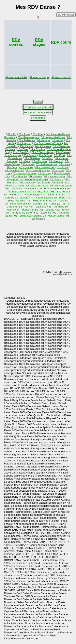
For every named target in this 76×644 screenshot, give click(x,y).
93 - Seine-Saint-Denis (27, 216)
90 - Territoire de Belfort (20, 213)
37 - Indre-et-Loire (46, 164)
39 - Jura (12, 167)
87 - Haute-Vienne (27, 210)
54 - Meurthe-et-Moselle (34, 179)
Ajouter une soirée (16, 77)
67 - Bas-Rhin (41, 192)
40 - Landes (26, 167)
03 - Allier (38, 134)
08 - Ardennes (27, 140)
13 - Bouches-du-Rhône (48, 143)
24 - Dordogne (13, 155)
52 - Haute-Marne (55, 176)
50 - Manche (20, 176)
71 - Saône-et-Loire (54, 195)
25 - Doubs (30, 155)
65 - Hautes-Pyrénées (51, 188)
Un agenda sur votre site (38, 107)
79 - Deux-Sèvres (15, 204)
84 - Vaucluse (38, 207)
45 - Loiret (58, 170)
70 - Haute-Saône (30, 195)
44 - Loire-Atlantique (38, 170)
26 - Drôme (45, 155)
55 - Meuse (57, 179)
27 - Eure (59, 155)
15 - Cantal (26, 146)
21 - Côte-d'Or (21, 152)
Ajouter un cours (61, 77)
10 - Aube (58, 140)
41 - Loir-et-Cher (45, 167)
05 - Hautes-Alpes (28, 137)
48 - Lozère (45, 173)
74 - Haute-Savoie (41, 198)
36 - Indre (28, 164)
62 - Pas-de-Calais (37, 185)
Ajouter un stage (39, 77)
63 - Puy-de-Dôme (61, 185)
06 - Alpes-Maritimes (53, 137)
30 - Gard (48, 158)
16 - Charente (43, 146)
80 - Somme (35, 204)
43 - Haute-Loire (15, 170)
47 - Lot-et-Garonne (24, 173)
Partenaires (38, 118)
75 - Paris (60, 198)
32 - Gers (25, 161)
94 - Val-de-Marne (54, 216)
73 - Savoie (21, 198)
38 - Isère (65, 164)
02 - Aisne (25, 134)
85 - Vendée (56, 207)
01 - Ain (12, 134)
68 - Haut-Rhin (60, 192)
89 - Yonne (63, 210)
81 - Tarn (49, 204)
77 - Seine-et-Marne (39, 201)
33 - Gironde (40, 161)
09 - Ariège (43, 140)
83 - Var (24, 207)
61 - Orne (18, 185)
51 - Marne (36, 176)
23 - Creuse (63, 152)
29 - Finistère (32, 158)
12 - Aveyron (24, 143)
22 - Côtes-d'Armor (42, 152)
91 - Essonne (43, 213)
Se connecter (66, 15)
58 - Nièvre (43, 182)
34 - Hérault (56, 161)
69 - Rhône (11, 195)
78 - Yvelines (60, 201)
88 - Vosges (47, 210)
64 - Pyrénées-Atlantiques (21, 188)
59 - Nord (57, 182)
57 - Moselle (27, 182)
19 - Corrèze (38, 149)
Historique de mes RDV (38, 112)
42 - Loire (62, 167)
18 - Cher (23, 149)
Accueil (38, 102)
